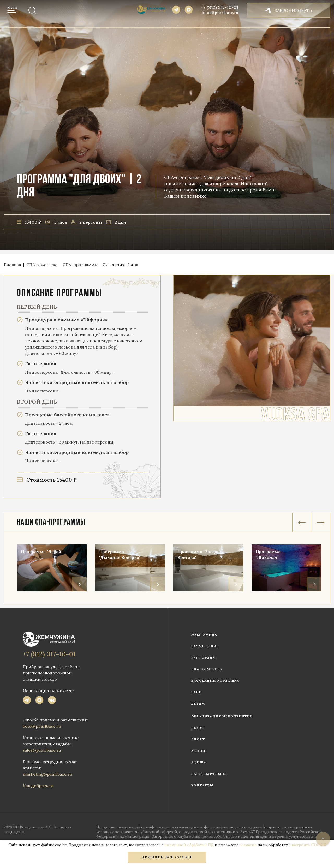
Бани (197, 692)
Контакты (202, 785)
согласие (248, 845)
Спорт (198, 739)
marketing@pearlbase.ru (47, 774)
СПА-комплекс (208, 669)
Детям (198, 704)
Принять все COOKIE (167, 857)
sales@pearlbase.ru (42, 750)
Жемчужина (204, 635)
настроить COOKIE (308, 845)
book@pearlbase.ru (220, 13)
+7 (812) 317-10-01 (220, 7)
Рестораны (204, 658)
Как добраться (38, 786)
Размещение (205, 646)
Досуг (198, 728)
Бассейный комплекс (216, 681)
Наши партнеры (209, 774)
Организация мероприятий (222, 716)
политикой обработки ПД (189, 845)
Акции (198, 751)
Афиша (199, 762)
